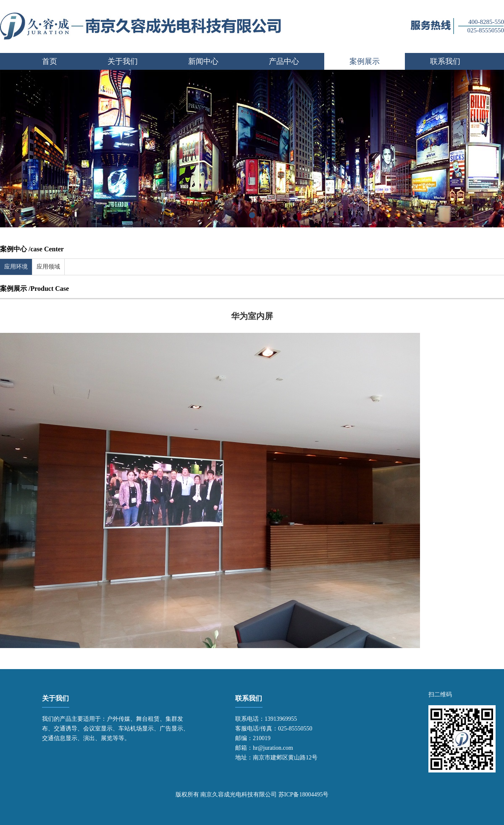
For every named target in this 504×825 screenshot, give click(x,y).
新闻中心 (203, 61)
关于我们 (123, 61)
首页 (50, 61)
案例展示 (365, 61)
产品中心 (284, 61)
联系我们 (445, 61)
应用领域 (48, 267)
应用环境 (16, 267)
